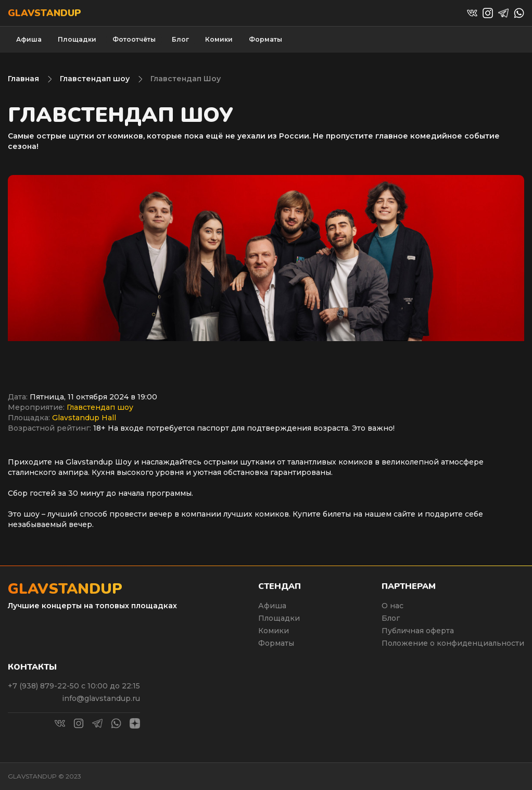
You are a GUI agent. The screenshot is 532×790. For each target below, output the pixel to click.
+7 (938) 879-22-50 (45, 686)
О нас (392, 606)
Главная (23, 79)
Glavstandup (45, 13)
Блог (180, 39)
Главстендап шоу (95, 79)
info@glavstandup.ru (101, 698)
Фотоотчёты (134, 39)
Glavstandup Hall (84, 418)
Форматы (265, 39)
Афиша (29, 39)
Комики (219, 39)
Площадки (77, 39)
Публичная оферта (418, 631)
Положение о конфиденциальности (453, 643)
